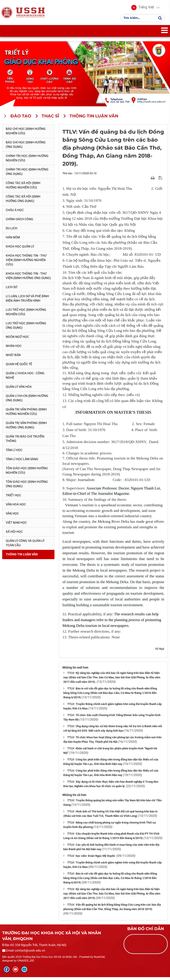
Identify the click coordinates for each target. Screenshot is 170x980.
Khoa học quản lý (20, 249)
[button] (143, 9)
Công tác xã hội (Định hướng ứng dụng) (23, 202)
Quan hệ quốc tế (19, 367)
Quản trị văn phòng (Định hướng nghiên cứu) (26, 414)
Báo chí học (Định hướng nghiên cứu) (26, 134)
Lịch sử (12, 290)
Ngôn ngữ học (17, 339)
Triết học (13, 498)
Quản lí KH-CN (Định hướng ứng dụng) (27, 401)
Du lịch (12, 231)
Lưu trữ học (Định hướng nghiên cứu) (26, 315)
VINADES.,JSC (26, 964)
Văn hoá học (16, 507)
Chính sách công (19, 222)
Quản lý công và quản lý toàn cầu (25, 546)
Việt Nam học (16, 525)
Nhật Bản (13, 358)
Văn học (12, 516)
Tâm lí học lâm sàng (22, 462)
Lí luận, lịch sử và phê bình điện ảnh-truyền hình (27, 301)
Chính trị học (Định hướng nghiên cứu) (27, 161)
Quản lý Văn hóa (19, 389)
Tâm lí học (14, 453)
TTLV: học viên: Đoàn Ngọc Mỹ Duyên (92, 858)
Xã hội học (14, 534)
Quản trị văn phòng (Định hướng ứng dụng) (26, 428)
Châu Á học (15, 213)
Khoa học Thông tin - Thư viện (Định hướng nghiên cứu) (26, 263)
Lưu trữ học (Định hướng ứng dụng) (26, 328)
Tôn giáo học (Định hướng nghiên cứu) (27, 473)
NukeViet (99, 960)
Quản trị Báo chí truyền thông (25, 441)
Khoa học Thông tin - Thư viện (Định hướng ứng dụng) (28, 278)
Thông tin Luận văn (22, 557)
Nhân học (14, 348)
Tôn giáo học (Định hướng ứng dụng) (27, 487)
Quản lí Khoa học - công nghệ (25, 378)
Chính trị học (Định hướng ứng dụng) (27, 174)
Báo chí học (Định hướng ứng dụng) (26, 147)
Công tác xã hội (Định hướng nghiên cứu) (23, 188)
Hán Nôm (13, 240)
